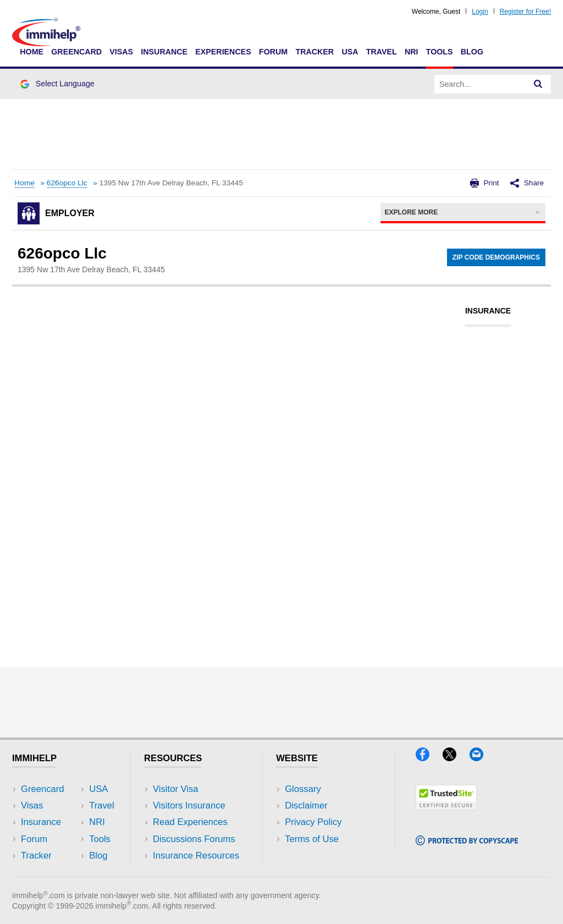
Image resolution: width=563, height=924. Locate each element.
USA (350, 52)
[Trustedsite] (446, 807)
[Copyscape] (467, 842)
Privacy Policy (313, 822)
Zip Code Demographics (496, 257)
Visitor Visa (175, 789)
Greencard (76, 52)
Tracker (314, 52)
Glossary (303, 789)
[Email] (482, 758)
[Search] (538, 84)
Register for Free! (525, 12)
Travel (382, 52)
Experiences (223, 52)
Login (480, 12)
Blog (472, 52)
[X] (456, 758)
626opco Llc (67, 183)
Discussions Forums (194, 839)
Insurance (164, 52)
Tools (440, 52)
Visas (121, 52)
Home (32, 52)
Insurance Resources (196, 856)
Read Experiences (190, 822)
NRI (412, 52)
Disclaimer (306, 805)
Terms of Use (312, 839)
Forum (273, 52)
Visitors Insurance (189, 805)
